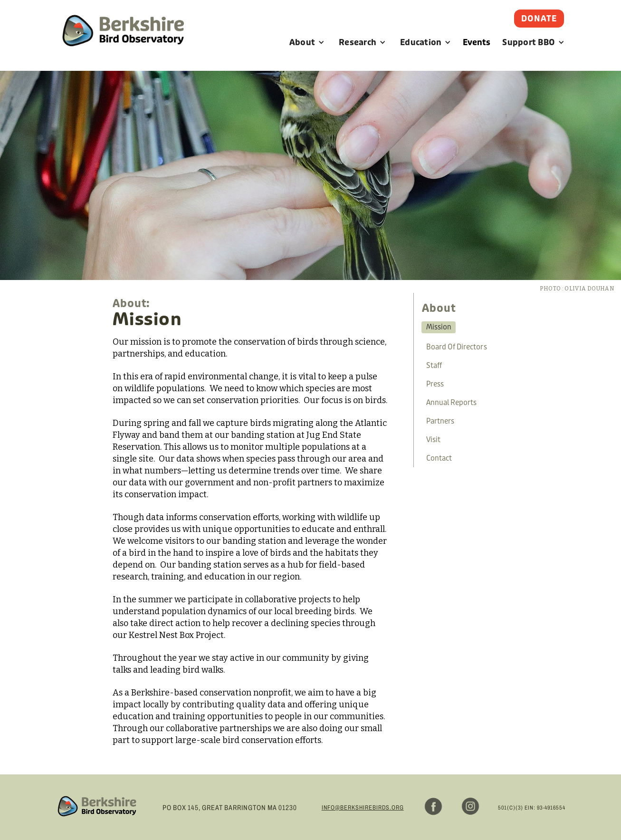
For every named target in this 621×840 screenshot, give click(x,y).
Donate (539, 19)
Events (477, 42)
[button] (307, 42)
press (435, 384)
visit (433, 440)
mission (439, 327)
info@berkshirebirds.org (363, 808)
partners (440, 421)
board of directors (457, 347)
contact (439, 458)
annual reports (451, 403)
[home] (123, 41)
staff (434, 366)
